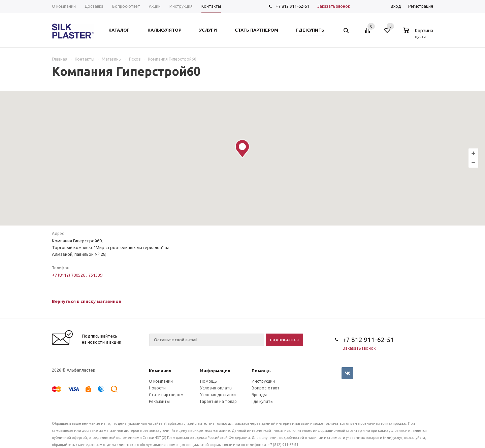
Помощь (261, 371)
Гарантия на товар (218, 401)
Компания (160, 371)
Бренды (259, 395)
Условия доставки (218, 395)
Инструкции (263, 381)
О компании (161, 381)
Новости (157, 388)
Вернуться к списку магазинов (87, 301)
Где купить (262, 401)
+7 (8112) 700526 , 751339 (77, 275)
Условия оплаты (216, 388)
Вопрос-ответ (266, 388)
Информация (215, 371)
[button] (242, 149)
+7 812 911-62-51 (293, 6)
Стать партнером (166, 395)
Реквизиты (159, 401)
